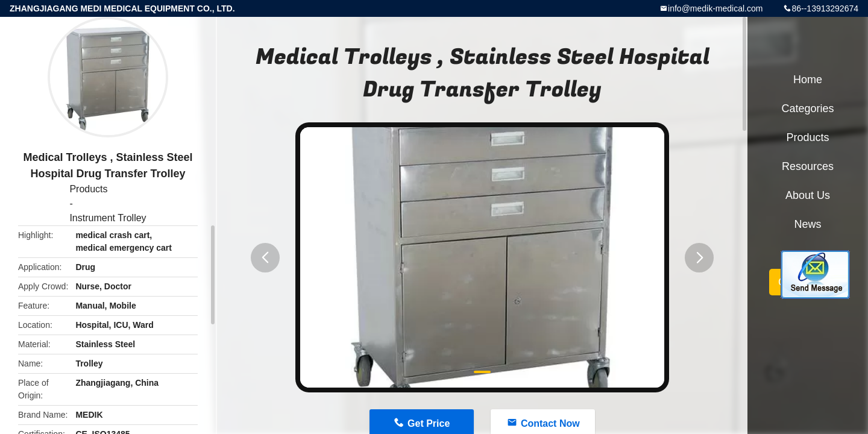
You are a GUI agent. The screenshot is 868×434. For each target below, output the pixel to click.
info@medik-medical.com (715, 8)
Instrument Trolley (108, 218)
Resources (808, 166)
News (807, 224)
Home (808, 80)
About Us (808, 195)
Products (88, 189)
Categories (807, 108)
